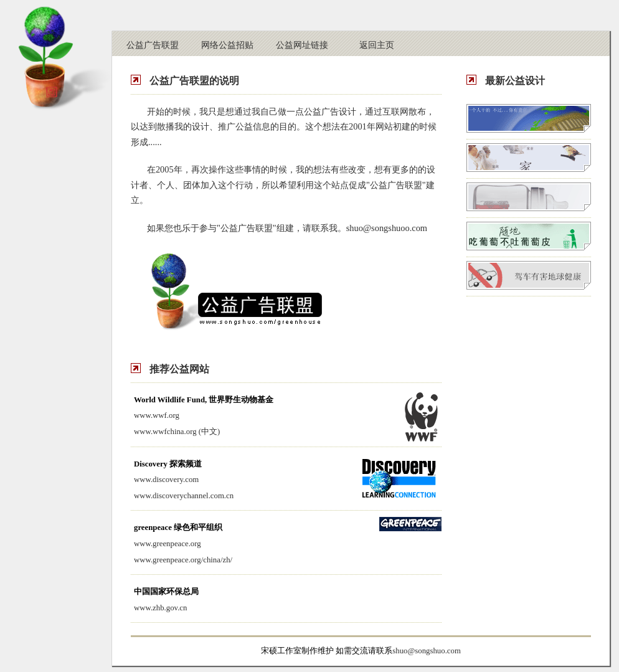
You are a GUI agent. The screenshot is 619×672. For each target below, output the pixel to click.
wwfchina (168, 432)
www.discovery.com (166, 480)
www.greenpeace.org (168, 544)
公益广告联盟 (153, 45)
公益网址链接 (302, 45)
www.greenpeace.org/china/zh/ (183, 560)
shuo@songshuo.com (427, 651)
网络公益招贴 (227, 45)
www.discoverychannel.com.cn (184, 496)
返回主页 (377, 45)
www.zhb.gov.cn (160, 608)
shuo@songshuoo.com (387, 228)
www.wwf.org (157, 415)
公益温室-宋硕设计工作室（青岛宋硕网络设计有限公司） (53, 59)
